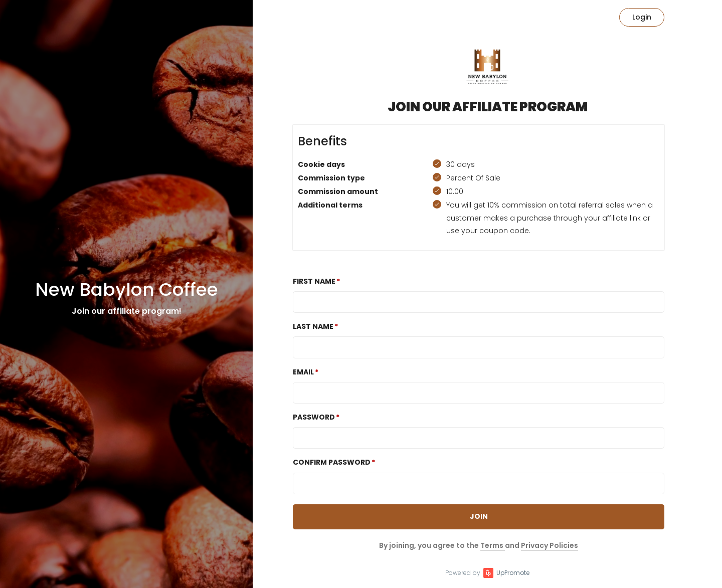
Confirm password (332, 462)
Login (642, 17)
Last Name (313, 326)
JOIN (479, 516)
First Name (314, 281)
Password (314, 417)
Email (303, 372)
